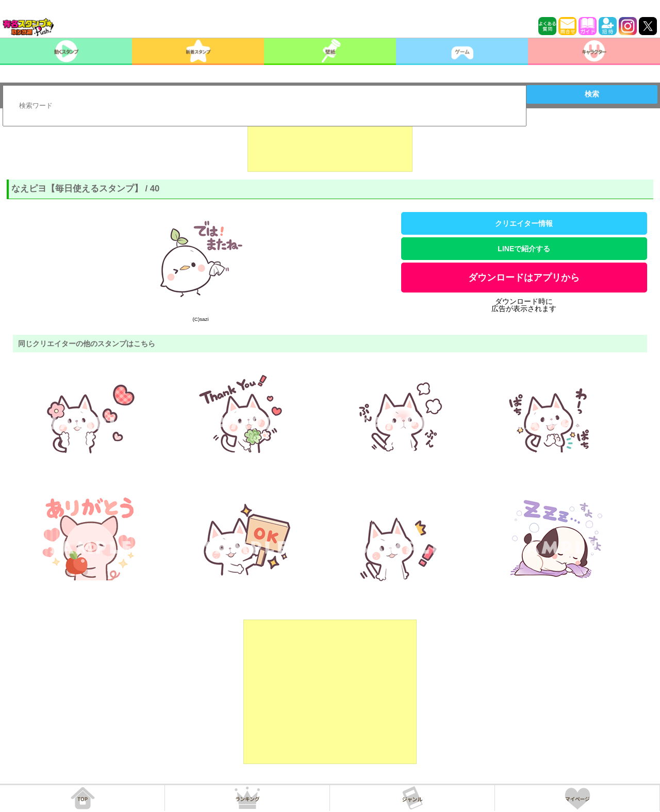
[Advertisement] (330, 146)
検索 (592, 94)
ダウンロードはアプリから (524, 278)
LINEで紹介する (524, 249)
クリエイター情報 (524, 223)
